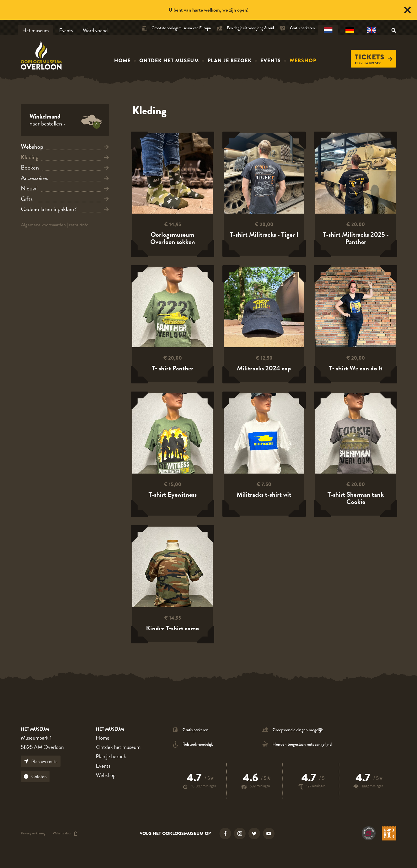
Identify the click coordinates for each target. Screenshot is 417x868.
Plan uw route (41, 761)
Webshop (303, 61)
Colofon (35, 777)
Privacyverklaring (33, 834)
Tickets (374, 57)
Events (66, 30)
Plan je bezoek (230, 61)
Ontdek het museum (169, 61)
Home (122, 61)
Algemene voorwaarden (43, 225)
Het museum (36, 30)
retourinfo (79, 225)
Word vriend (95, 30)
